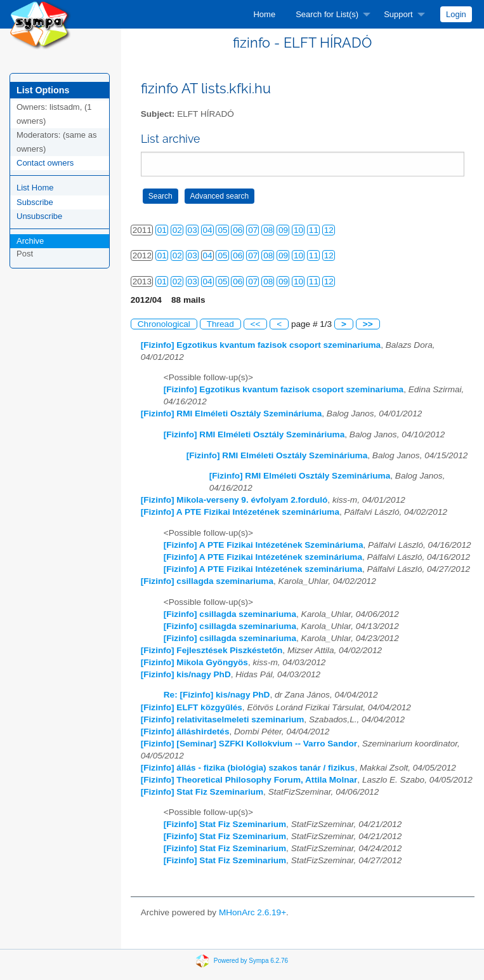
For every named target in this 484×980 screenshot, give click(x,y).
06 (238, 230)
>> (368, 324)
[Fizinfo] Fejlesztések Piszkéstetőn (212, 650)
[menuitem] (264, 14)
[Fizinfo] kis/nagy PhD (186, 674)
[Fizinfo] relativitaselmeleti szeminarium (223, 719)
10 (298, 230)
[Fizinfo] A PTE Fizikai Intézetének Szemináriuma (264, 545)
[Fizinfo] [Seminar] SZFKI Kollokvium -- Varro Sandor (249, 744)
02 (177, 230)
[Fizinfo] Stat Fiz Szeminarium (202, 792)
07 (253, 230)
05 (222, 230)
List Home (35, 188)
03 (193, 230)
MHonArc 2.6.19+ (252, 912)
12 (329, 230)
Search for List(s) (327, 14)
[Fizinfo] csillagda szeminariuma (207, 581)
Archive (30, 241)
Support (398, 14)
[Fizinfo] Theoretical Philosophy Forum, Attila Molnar (249, 780)
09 (283, 230)
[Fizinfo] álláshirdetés (185, 732)
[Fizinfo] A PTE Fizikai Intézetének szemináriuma (240, 512)
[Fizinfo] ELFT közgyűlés (192, 707)
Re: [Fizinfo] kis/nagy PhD (217, 695)
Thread (220, 324)
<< (256, 324)
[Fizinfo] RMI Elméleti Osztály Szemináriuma (232, 414)
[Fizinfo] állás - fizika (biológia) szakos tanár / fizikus (248, 768)
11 (314, 230)
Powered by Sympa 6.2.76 (251, 960)
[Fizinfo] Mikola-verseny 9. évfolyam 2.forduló (234, 500)
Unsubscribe (39, 216)
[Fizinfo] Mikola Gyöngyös (194, 662)
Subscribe (35, 202)
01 (162, 230)
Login (456, 14)
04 (208, 230)
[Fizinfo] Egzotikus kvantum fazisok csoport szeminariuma (261, 345)
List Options (43, 90)
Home (264, 14)
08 (268, 230)
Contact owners (45, 163)
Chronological (164, 324)
